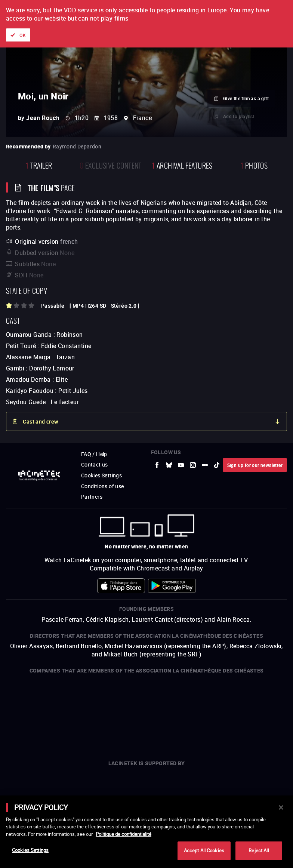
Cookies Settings (30, 850)
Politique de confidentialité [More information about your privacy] (124, 834)
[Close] (281, 807)
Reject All (259, 850)
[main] (146, 832)
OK (23, 35)
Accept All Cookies (204, 850)
